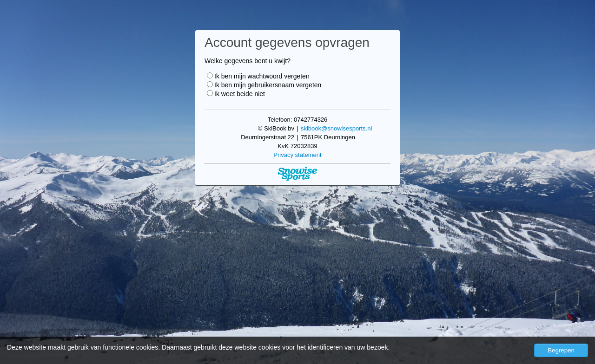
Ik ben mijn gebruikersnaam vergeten (264, 85)
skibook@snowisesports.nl (336, 128)
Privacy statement (297, 155)
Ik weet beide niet (236, 94)
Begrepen (561, 350)
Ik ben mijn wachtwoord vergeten (258, 76)
